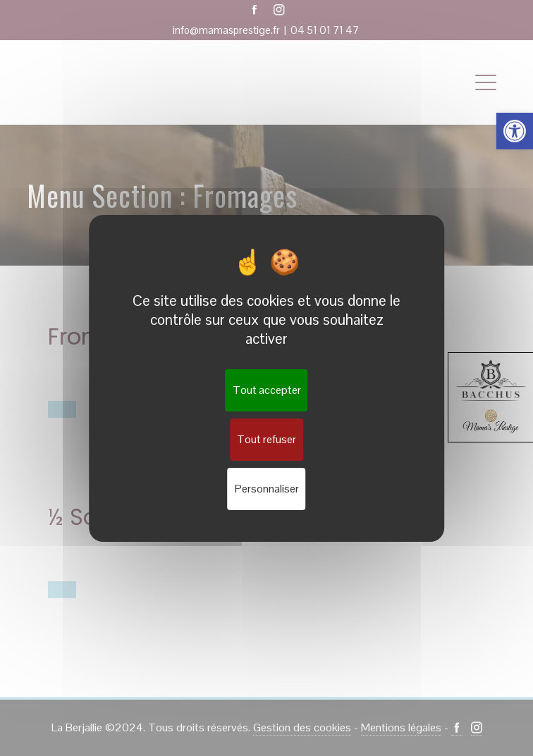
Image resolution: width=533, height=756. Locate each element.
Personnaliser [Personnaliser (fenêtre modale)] (267, 489)
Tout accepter (267, 390)
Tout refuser (266, 439)
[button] (515, 131)
